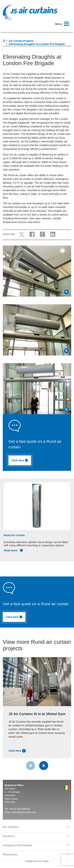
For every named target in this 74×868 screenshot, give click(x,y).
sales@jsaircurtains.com (24, 812)
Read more (13, 550)
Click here (21, 461)
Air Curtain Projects (21, 41)
